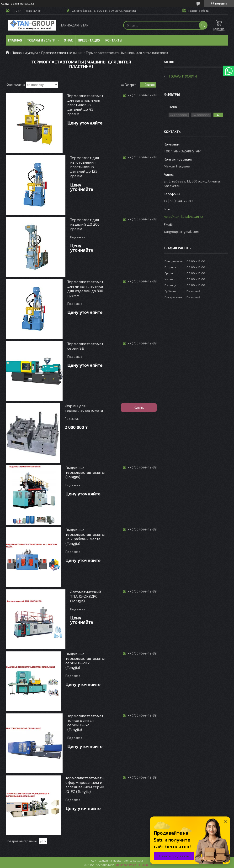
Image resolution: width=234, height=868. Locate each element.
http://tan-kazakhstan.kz (183, 216)
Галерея (131, 85)
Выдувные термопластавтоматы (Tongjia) (85, 472)
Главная (15, 40)
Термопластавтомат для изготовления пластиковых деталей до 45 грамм (85, 105)
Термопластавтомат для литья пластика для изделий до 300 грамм (85, 288)
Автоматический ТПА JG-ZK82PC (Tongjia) (86, 596)
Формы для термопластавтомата (84, 408)
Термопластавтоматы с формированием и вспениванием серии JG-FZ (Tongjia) (85, 785)
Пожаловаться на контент (134, 865)
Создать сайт (10, 3)
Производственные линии (62, 53)
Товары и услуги (41, 40)
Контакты (114, 40)
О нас (68, 40)
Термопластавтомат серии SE (85, 346)
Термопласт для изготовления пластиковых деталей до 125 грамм (85, 167)
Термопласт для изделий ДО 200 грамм (85, 224)
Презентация (89, 40)
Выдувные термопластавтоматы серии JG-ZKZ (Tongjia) (85, 660)
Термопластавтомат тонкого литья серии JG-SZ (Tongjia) (85, 722)
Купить (139, 407)
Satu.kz (138, 860)
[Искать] (203, 25)
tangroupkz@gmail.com (181, 231)
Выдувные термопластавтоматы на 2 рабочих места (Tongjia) (85, 536)
